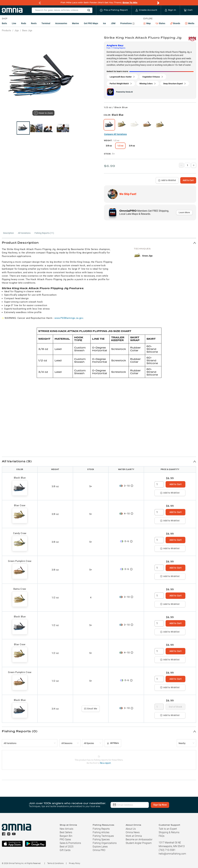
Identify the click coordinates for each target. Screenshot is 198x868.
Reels (34, 23)
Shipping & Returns (169, 832)
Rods (24, 23)
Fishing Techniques (103, 836)
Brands (175, 23)
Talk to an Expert (168, 829)
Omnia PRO (99, 850)
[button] (99, 243)
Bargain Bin (66, 836)
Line (14, 23)
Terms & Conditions (55, 863)
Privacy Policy (75, 863)
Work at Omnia (134, 836)
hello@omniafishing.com (172, 854)
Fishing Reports (101, 829)
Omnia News (133, 832)
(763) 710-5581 (167, 850)
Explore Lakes (100, 847)
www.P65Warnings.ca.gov (69, 318)
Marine (75, 23)
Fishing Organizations (105, 843)
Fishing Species (101, 839)
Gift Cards (65, 850)
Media (190, 24)
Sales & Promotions (70, 843)
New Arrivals (66, 829)
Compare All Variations (115, 134)
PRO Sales (65, 839)
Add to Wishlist (167, 180)
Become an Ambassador (139, 839)
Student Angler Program (139, 843)
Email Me (91, 709)
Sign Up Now (165, 805)
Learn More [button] (184, 212)
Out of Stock (175, 707)
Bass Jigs (27, 30)
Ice (104, 23)
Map (147, 23)
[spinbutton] (159, 484)
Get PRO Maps (91, 23)
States (160, 23)
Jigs (17, 30)
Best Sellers (66, 832)
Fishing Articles (101, 832)
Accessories (61, 23)
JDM (113, 23)
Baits (4, 23)
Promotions (127, 24)
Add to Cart (188, 180)
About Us (131, 829)
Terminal (46, 23)
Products (6, 30)
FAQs (162, 836)
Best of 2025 (67, 847)
